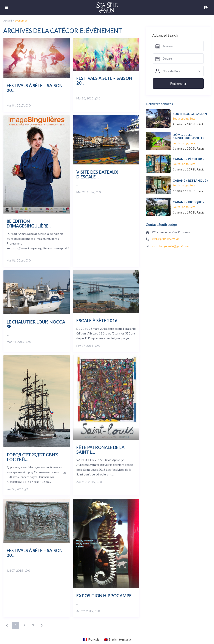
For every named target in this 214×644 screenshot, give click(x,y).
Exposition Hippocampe (104, 595)
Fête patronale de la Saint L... (100, 450)
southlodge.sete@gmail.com (170, 246)
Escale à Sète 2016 (97, 320)
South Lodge (181, 119)
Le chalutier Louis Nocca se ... (36, 324)
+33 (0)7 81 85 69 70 (165, 239)
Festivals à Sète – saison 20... (35, 88)
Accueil (8, 21)
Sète (192, 119)
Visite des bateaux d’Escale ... (97, 174)
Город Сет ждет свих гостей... (32, 457)
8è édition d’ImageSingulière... (29, 223)
